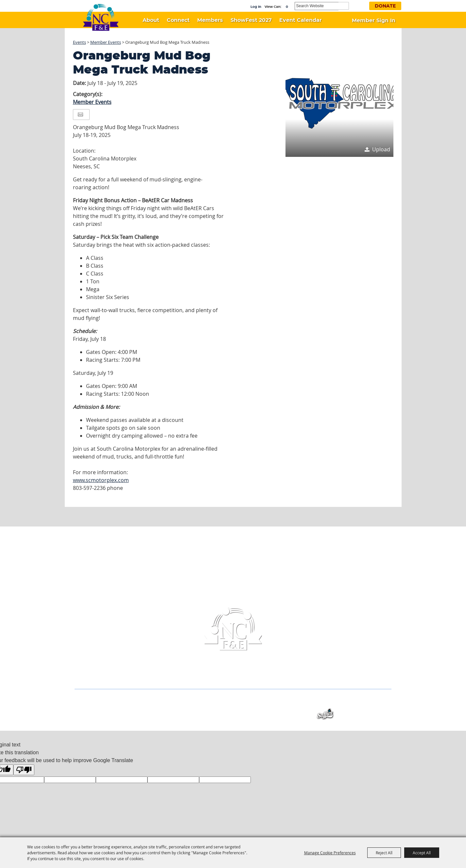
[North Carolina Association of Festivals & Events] (101, 18)
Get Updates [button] (360, 5)
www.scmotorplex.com (101, 480)
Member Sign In (374, 21)
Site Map (304, 702)
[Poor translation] (24, 770)
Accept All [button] (422, 853)
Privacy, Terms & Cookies (348, 702)
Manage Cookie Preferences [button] (330, 853)
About (151, 20)
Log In (256, 7)
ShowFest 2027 (251, 20)
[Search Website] (317, 6)
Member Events (106, 42)
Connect (178, 20)
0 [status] (287, 7)
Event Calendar (301, 20)
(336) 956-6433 (200, 676)
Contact (278, 702)
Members (210, 20)
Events (79, 42)
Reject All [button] (384, 853)
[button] (339, 103)
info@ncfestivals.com (258, 676)
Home (97, 702)
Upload (381, 149)
